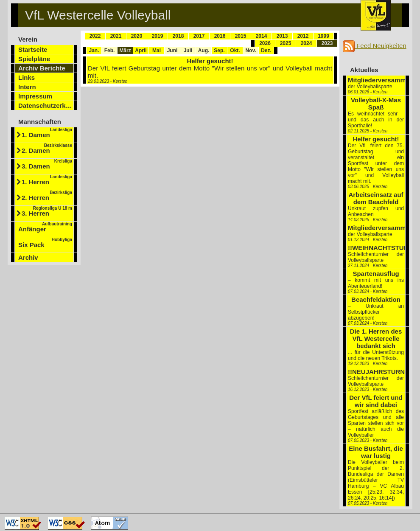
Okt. (235, 51)
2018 (178, 36)
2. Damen (47, 149)
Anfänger (45, 227)
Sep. (219, 51)
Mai (157, 51)
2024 (307, 43)
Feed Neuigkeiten (375, 46)
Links (27, 77)
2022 (95, 36)
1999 (323, 36)
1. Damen (47, 133)
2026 (265, 43)
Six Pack (45, 243)
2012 (303, 36)
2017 (199, 36)
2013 (282, 36)
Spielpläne (34, 59)
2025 (286, 43)
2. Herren (47, 196)
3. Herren (47, 211)
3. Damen (47, 164)
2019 (158, 36)
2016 (220, 36)
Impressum (35, 96)
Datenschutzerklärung (46, 105)
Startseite (33, 49)
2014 (262, 36)
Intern (27, 87)
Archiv (28, 257)
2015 (241, 36)
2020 (137, 36)
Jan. (94, 51)
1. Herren (47, 180)
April (141, 51)
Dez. (266, 51)
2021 (116, 36)
